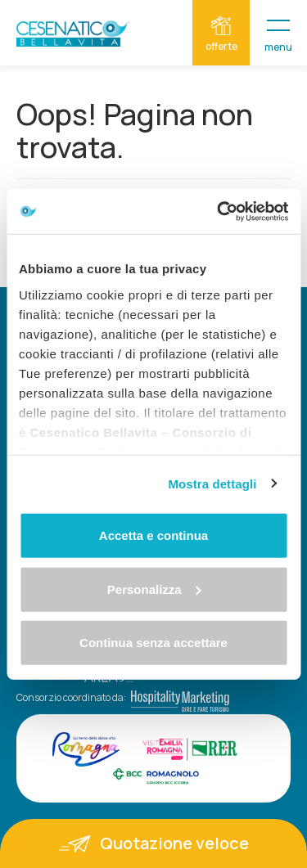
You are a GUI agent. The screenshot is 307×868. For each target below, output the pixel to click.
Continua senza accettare (153, 643)
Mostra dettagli (212, 483)
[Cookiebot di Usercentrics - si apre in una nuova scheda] (219, 211)
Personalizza (154, 589)
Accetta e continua (153, 535)
